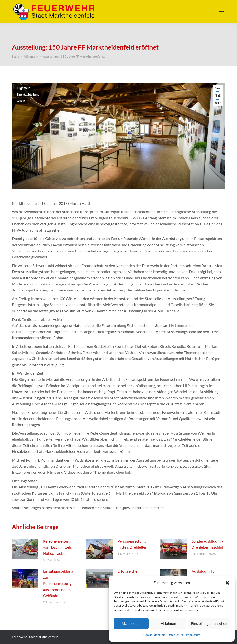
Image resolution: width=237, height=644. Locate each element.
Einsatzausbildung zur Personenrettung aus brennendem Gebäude (58, 583)
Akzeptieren (131, 624)
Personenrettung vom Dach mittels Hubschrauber (57, 547)
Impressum (193, 635)
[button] (227, 583)
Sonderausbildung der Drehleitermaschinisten (211, 544)
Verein (21, 101)
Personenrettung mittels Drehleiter (132, 544)
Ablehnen (168, 624)
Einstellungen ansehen (209, 624)
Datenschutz (176, 635)
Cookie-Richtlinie (154, 635)
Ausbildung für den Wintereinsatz (207, 574)
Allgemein (23, 88)
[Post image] (25, 549)
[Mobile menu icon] (222, 11)
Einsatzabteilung (28, 95)
